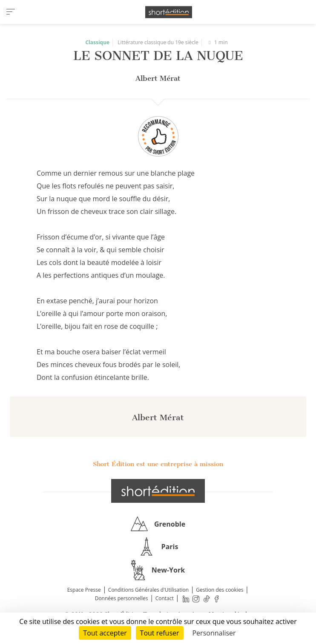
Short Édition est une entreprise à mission (158, 464)
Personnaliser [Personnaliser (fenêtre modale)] (214, 633)
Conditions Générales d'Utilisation (148, 590)
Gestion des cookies (220, 590)
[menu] (11, 12)
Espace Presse (84, 590)
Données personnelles (122, 598)
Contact (165, 598)
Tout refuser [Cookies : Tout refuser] (160, 633)
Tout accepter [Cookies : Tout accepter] (105, 633)
